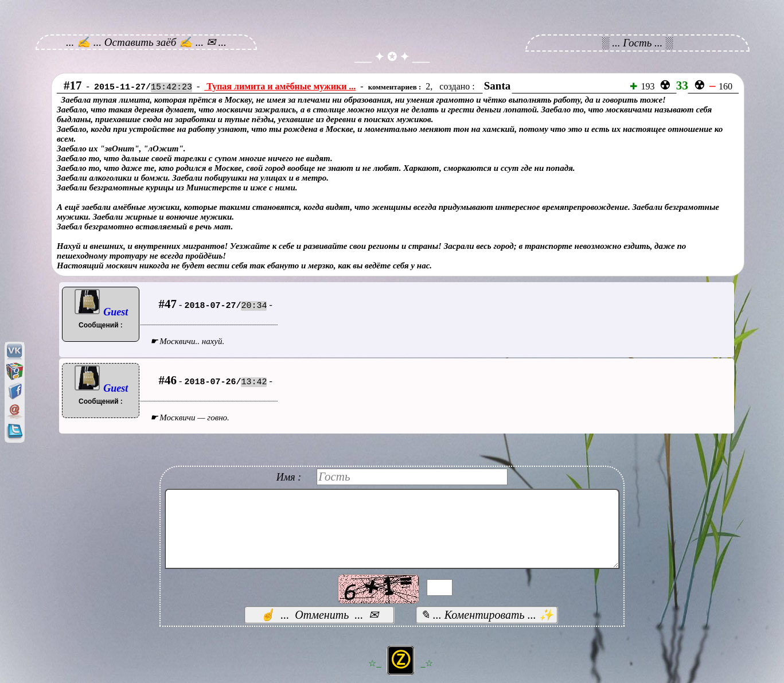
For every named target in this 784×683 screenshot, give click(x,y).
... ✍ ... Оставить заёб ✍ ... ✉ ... (146, 42)
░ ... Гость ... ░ (637, 43)
